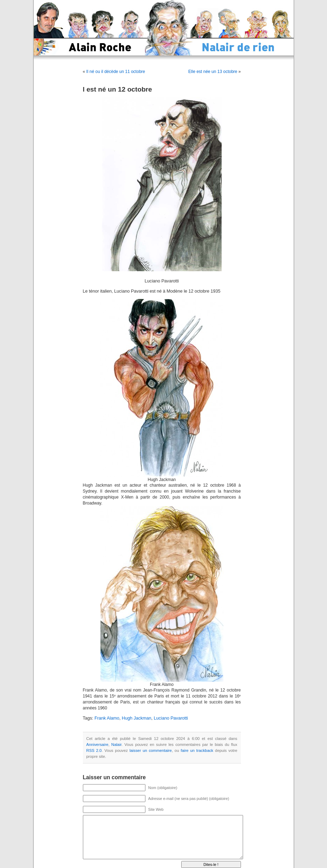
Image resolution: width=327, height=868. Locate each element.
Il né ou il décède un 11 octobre (116, 72)
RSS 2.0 (94, 750)
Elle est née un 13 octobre (213, 72)
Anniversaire (97, 745)
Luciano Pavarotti (171, 718)
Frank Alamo (107, 718)
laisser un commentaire (151, 750)
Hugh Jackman (137, 718)
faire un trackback (197, 750)
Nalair (116, 745)
